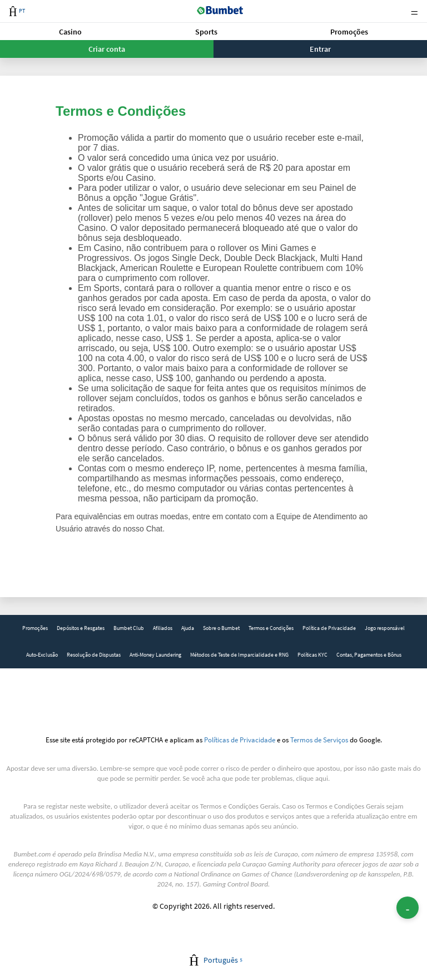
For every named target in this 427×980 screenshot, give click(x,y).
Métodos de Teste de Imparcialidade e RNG (239, 655)
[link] (35, 628)
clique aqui (312, 778)
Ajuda (188, 628)
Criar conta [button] (107, 49)
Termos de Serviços (319, 740)
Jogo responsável (385, 628)
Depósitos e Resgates (81, 628)
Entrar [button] (320, 49)
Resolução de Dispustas (94, 655)
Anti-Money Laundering (155, 655)
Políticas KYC (312, 655)
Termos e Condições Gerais (239, 806)
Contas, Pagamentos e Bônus (369, 655)
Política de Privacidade (329, 628)
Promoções (349, 32)
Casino (70, 32)
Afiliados (163, 628)
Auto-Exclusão (42, 655)
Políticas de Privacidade (240, 740)
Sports (206, 32)
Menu (414, 11)
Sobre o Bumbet (221, 628)
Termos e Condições (271, 628)
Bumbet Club (129, 628)
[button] (70, 31)
